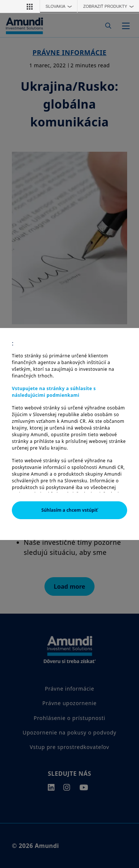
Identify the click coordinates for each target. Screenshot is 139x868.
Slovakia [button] (61, 6)
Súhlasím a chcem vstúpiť (69, 510)
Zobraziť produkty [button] (110, 6)
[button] (30, 6)
